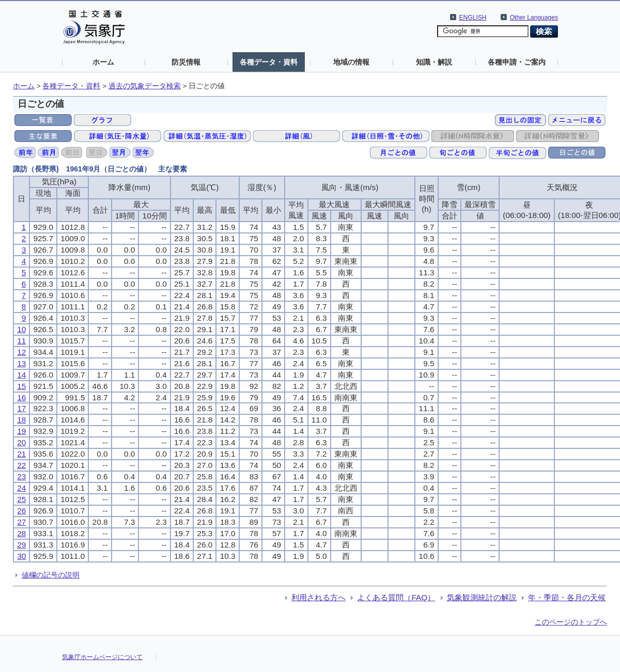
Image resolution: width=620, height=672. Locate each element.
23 (21, 476)
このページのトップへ (571, 622)
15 (21, 386)
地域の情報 (351, 62)
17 (21, 408)
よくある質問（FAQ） (396, 597)
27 (21, 522)
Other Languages (534, 18)
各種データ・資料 (269, 62)
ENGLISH (473, 18)
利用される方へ (319, 597)
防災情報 (186, 62)
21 (21, 454)
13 (21, 363)
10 (21, 329)
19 (21, 431)
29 (21, 545)
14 (21, 375)
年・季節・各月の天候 (567, 597)
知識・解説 (434, 62)
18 (21, 420)
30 (21, 556)
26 (21, 511)
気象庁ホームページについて (102, 657)
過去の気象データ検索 (145, 86)
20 (21, 442)
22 (21, 465)
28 (21, 533)
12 (21, 352)
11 (21, 341)
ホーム (103, 62)
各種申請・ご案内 (517, 62)
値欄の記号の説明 (51, 575)
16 (21, 397)
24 (21, 488)
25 (21, 499)
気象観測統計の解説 (482, 597)
